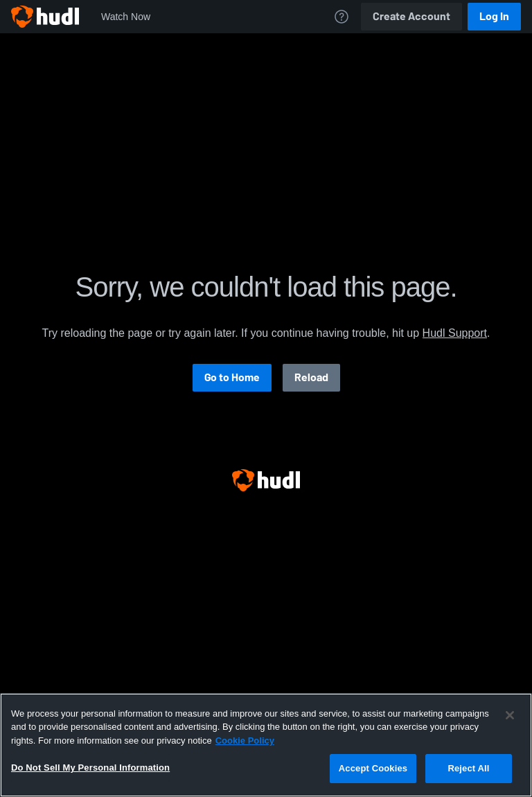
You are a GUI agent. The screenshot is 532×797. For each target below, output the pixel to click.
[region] (266, 745)
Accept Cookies (373, 768)
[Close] (510, 715)
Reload (311, 377)
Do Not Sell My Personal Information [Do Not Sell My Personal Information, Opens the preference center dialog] (90, 768)
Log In (494, 16)
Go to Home (232, 377)
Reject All (468, 768)
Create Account (411, 16)
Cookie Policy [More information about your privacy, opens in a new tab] (245, 741)
